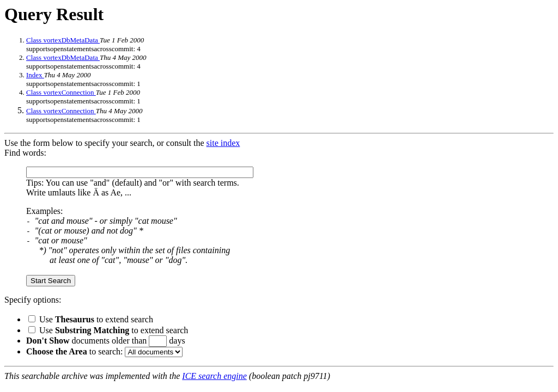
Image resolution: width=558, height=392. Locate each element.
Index (35, 75)
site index (223, 143)
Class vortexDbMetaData (63, 40)
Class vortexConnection (61, 92)
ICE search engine (214, 376)
